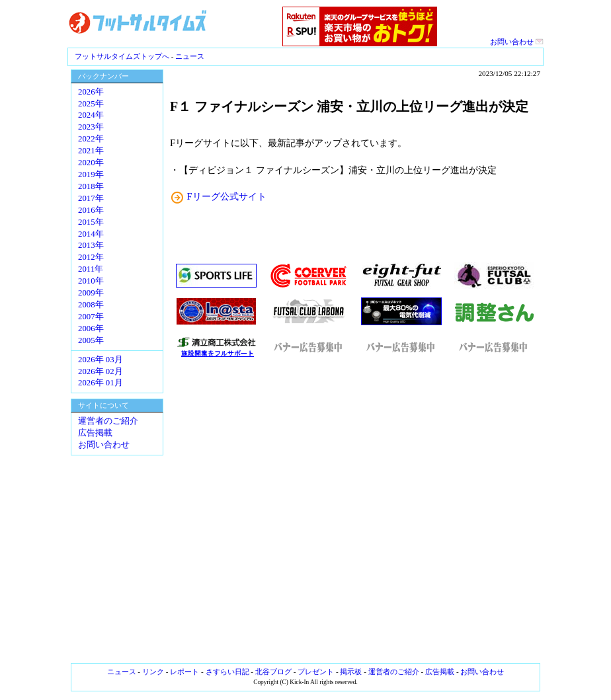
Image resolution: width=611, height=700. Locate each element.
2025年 (91, 104)
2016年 (91, 210)
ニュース (190, 56)
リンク (153, 672)
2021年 (91, 151)
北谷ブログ (273, 672)
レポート (184, 672)
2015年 (91, 222)
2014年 (91, 234)
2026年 (91, 92)
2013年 (91, 245)
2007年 (91, 317)
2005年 (91, 340)
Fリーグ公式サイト (227, 196)
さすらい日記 (227, 672)
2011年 (91, 269)
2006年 (91, 329)
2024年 (91, 115)
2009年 (91, 293)
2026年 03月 (101, 360)
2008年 (91, 305)
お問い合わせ (517, 42)
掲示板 (351, 672)
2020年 (91, 163)
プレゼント (316, 672)
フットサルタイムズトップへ (122, 56)
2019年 (91, 175)
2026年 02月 (101, 371)
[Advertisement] (355, 511)
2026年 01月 (101, 383)
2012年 (91, 257)
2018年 (91, 186)
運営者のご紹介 (108, 421)
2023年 (91, 127)
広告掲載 (95, 433)
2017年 (91, 198)
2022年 (91, 139)
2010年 (91, 281)
